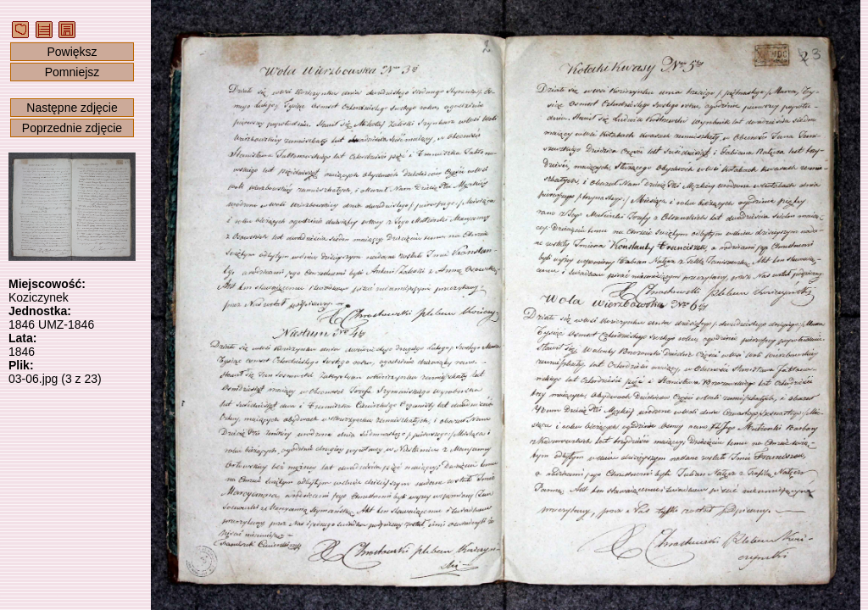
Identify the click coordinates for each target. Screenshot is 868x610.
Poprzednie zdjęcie (72, 128)
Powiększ (72, 52)
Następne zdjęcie (72, 108)
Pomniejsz (72, 72)
